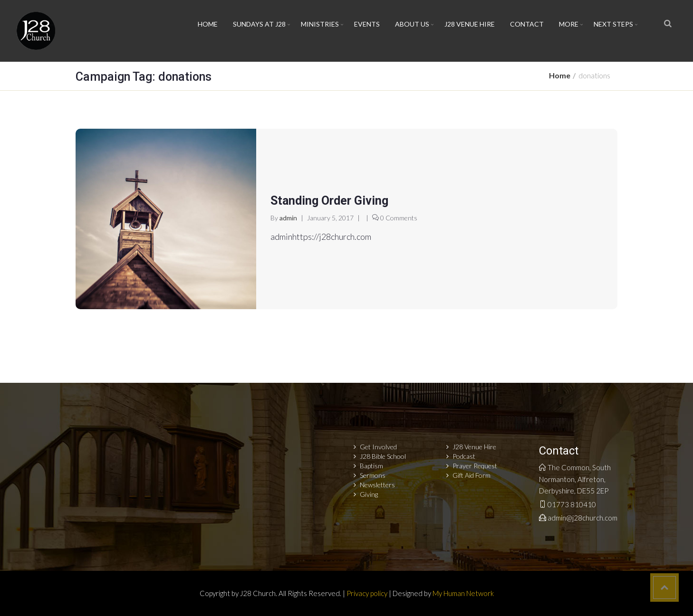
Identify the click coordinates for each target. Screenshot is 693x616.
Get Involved (378, 447)
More (569, 24)
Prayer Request (475, 466)
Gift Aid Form (472, 475)
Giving (369, 494)
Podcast (464, 456)
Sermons (373, 475)
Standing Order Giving (329, 201)
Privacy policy (367, 593)
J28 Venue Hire (470, 24)
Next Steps (613, 24)
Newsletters (377, 485)
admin (288, 218)
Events (367, 24)
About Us (412, 24)
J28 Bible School (383, 456)
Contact (527, 24)
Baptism (371, 466)
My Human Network (463, 593)
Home (208, 24)
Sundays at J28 (259, 24)
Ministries (320, 24)
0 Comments (399, 218)
